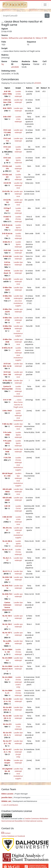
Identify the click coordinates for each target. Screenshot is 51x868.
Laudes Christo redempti (18, 219)
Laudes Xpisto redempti (18, 244)
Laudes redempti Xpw (18, 169)
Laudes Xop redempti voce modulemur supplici (18, 774)
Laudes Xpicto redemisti (18, 160)
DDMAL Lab (6, 801)
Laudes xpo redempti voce (18, 194)
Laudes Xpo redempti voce (18, 320)
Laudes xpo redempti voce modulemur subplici (18, 331)
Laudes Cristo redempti (18, 211)
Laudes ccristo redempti (18, 94)
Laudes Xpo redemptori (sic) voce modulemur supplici (18, 301)
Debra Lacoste (7, 794)
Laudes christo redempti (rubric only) (18, 682)
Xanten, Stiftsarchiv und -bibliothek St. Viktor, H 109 (24, 38)
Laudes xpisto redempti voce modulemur (18, 415)
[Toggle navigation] (45, 5)
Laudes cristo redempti (18, 119)
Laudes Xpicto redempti (18, 149)
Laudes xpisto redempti (18, 543)
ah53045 (15, 67)
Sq (3, 64)
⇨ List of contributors (10, 805)
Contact (6, 833)
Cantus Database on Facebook (13, 836)
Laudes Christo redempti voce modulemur (18, 391)
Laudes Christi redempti (18, 508)
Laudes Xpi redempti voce (18, 185)
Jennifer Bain (7, 797)
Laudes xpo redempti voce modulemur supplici (18, 533)
